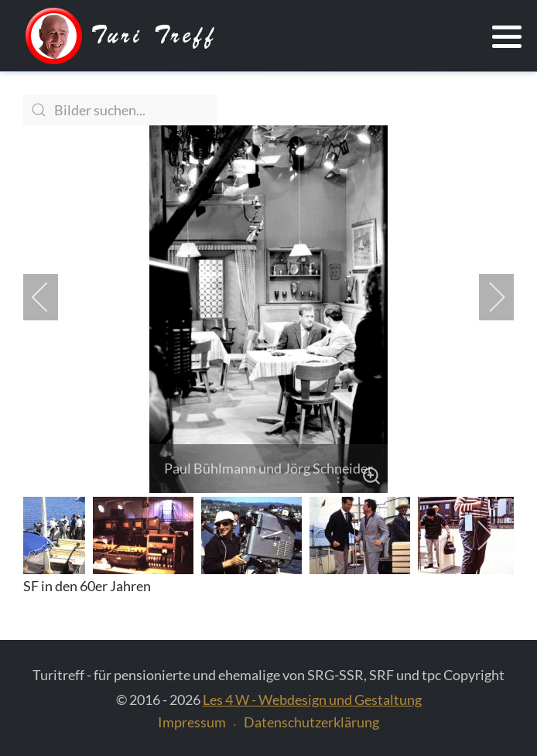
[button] (507, 37)
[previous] (50, 297)
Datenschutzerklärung (311, 722)
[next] (487, 297)
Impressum (192, 722)
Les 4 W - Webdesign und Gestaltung (312, 700)
